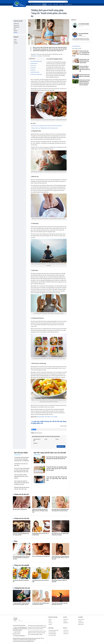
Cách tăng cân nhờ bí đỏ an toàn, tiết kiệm (40, 581)
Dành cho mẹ (66, 632)
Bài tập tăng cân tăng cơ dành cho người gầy (59, 581)
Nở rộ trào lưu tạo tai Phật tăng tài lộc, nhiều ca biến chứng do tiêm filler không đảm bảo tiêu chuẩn (22, 470)
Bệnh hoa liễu (81, 624)
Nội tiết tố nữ (66, 623)
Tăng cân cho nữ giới (22, 565)
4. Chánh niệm (33, 68)
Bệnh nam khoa (81, 619)
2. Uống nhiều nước (34, 63)
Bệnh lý (50, 621)
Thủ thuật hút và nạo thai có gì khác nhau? (21, 465)
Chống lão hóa (17, 27)
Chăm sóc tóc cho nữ (22, 518)
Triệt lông (16, 43)
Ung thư (50, 619)
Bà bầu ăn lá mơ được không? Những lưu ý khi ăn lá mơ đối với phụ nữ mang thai (85, 82)
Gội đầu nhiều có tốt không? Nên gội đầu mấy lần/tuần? (84, 61)
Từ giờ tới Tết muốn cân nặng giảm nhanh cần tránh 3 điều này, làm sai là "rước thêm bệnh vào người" (57, 469)
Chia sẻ (34, 429)
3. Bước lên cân (33, 66)
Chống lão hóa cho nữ (22, 588)
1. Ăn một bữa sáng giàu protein (36, 61)
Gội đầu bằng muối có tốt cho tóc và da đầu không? (40, 534)
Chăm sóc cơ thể (18, 21)
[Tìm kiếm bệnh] (66, 2)
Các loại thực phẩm (52, 635)
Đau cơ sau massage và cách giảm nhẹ (41, 556)
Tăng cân (16, 31)
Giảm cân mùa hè (38, 433)
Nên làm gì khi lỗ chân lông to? (20, 509)
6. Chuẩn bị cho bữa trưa (35, 72)
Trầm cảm (50, 623)
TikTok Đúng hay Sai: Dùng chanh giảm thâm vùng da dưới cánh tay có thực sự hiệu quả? (60, 558)
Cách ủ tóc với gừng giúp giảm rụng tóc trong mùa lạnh (21, 534)
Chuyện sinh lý (81, 623)
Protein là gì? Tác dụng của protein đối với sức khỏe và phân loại (47, 126)
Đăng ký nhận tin (61, 446)
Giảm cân (16, 32)
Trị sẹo (15, 39)
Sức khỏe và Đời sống (37, 4)
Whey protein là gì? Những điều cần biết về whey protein (45, 128)
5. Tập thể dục (33, 70)
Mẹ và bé (61, 4)
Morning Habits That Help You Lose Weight (47, 417)
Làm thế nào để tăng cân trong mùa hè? (21, 581)
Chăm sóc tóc (16, 25)
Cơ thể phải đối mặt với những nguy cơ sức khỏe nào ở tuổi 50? (41, 604)
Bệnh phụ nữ (66, 619)
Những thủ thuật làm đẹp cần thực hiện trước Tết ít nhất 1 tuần (22, 488)
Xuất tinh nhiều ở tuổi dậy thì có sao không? (85, 76)
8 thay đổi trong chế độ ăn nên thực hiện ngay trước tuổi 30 (60, 604)
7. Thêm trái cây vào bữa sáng (36, 74)
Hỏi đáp (50, 624)
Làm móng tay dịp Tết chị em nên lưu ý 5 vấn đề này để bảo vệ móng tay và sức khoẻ (21, 558)
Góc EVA (44, 4)
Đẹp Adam (80, 621)
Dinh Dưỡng (56, 4)
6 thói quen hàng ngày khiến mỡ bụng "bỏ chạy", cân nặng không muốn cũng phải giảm (57, 479)
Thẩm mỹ (16, 37)
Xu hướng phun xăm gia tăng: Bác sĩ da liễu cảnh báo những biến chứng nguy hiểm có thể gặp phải (22, 459)
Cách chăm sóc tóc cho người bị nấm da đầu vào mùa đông (60, 534)
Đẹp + (15, 29)
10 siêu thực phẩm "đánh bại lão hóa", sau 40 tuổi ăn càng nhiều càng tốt (21, 604)
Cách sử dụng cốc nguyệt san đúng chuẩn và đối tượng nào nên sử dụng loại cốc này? (22, 483)
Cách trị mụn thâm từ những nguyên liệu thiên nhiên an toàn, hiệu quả (21, 476)
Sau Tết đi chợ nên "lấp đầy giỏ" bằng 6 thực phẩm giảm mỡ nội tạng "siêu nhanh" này (57, 458)
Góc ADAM (50, 4)
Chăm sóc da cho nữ (21, 494)
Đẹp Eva (65, 621)
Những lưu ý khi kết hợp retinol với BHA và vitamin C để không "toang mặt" (40, 511)
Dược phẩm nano (68, 4)
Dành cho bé (66, 630)
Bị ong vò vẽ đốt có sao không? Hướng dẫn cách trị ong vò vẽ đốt (85, 69)
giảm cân (36, 56)
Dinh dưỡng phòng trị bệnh (53, 630)
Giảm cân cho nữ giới (36, 440)
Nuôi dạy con (66, 634)
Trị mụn (15, 41)
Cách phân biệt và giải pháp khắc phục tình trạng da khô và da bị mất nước (60, 510)
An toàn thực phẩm (52, 632)
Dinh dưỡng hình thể (52, 634)
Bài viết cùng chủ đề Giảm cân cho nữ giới (50, 453)
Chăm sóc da (16, 24)
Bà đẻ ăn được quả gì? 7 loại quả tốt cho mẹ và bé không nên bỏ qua (81, 53)
